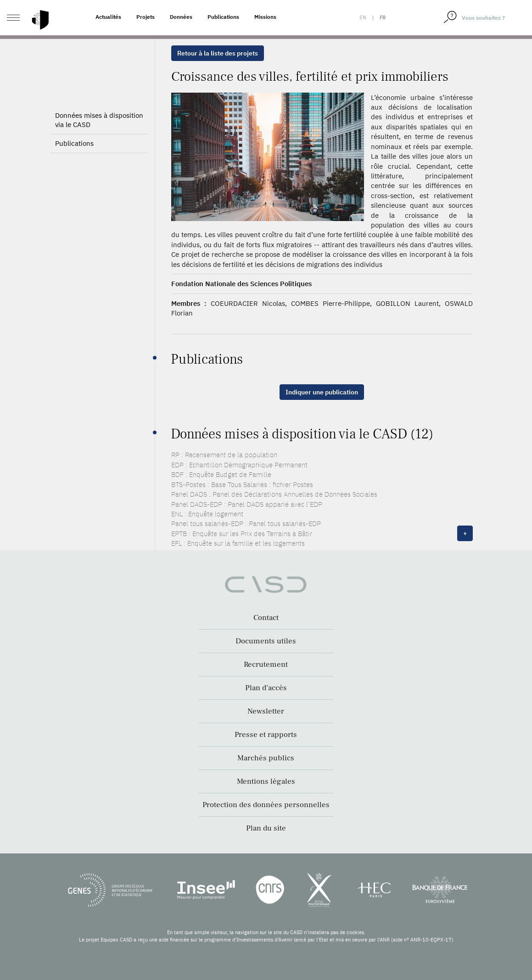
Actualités (108, 17)
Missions (265, 17)
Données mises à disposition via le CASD (99, 120)
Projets (146, 17)
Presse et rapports (266, 735)
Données (181, 17)
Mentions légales (266, 781)
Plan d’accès (266, 688)
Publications (223, 17)
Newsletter (266, 711)
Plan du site (266, 828)
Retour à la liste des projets (218, 53)
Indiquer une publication (322, 392)
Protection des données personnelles (266, 805)
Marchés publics (266, 758)
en (363, 17)
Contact (266, 618)
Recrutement (266, 664)
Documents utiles (266, 641)
